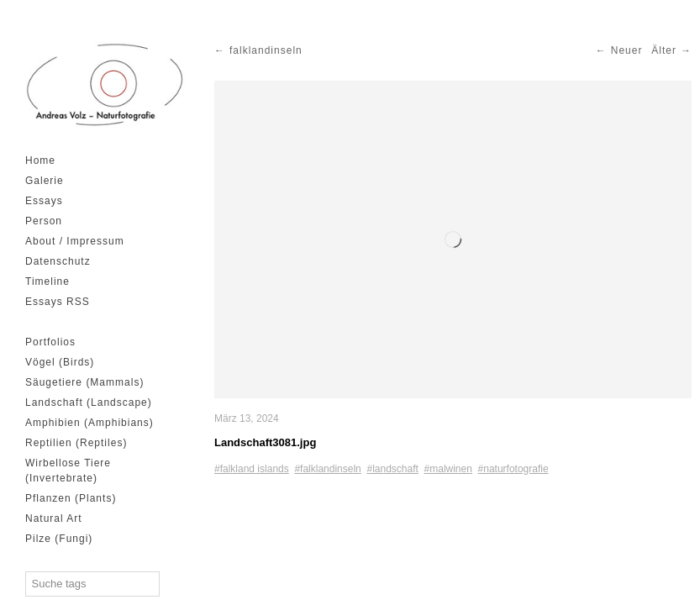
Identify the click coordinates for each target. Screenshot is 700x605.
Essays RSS (58, 302)
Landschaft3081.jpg (265, 442)
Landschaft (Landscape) (89, 402)
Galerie (45, 181)
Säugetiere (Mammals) (84, 382)
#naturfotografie (513, 469)
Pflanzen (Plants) (71, 498)
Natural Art (54, 518)
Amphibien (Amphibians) (89, 423)
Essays (44, 201)
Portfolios (50, 342)
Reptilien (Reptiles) (76, 443)
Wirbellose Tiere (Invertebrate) (68, 471)
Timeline (47, 281)
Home (40, 160)
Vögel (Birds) (60, 362)
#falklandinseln (327, 469)
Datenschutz (58, 261)
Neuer (627, 50)
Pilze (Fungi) (59, 539)
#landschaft (392, 469)
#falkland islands (252, 469)
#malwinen (448, 469)
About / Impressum (75, 241)
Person (44, 221)
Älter (664, 50)
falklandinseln (266, 50)
